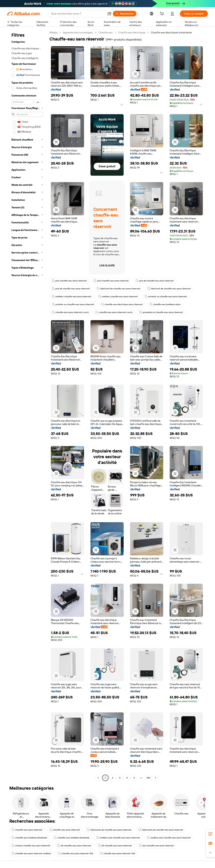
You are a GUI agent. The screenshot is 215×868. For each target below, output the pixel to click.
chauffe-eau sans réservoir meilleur (31, 853)
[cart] (163, 14)
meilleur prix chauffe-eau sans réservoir (118, 838)
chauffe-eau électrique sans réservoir (122, 304)
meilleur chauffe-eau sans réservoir (72, 297)
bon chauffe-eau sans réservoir (156, 846)
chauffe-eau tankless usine (165, 304)
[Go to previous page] (98, 778)
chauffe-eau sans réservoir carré (70, 312)
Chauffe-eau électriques (132, 32)
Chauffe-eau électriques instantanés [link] (171, 32)
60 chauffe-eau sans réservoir (74, 846)
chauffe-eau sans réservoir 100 (76, 853)
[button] (109, 14)
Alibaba (53, 32)
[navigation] (27, 406)
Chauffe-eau (106, 32)
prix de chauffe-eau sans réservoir (155, 281)
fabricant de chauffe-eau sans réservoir (119, 289)
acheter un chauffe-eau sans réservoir (166, 297)
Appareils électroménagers (78, 32)
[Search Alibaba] (78, 14)
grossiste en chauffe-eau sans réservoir (161, 312)
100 (148, 778)
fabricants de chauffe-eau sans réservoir (109, 830)
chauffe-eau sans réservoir (27, 830)
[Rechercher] (125, 14)
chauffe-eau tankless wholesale (29, 838)
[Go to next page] (156, 778)
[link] (210, 834)
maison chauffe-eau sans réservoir (31, 846)
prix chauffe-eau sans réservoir (69, 281)
